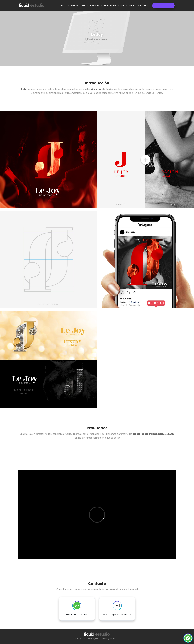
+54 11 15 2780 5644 (77, 609)
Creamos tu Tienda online (103, 6)
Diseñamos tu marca (78, 6)
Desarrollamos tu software (133, 6)
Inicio (63, 6)
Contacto (163, 5)
